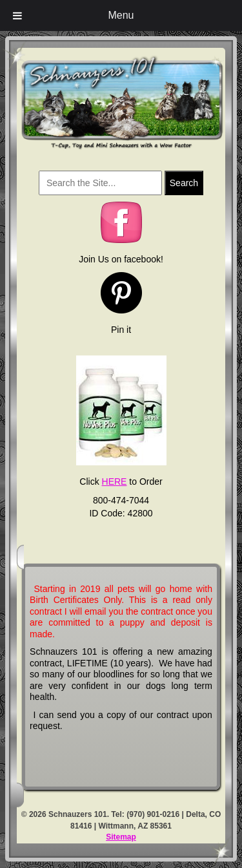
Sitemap (121, 837)
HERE (115, 482)
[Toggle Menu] (17, 16)
